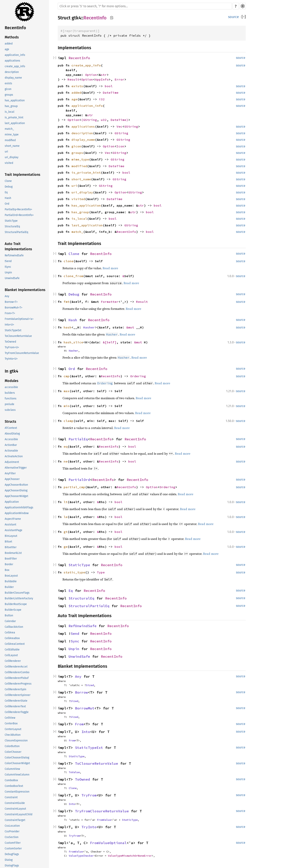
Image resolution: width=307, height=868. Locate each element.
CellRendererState (16, 701)
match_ (9, 129)
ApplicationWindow (17, 513)
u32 (104, 120)
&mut (131, 327)
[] (244, 17)
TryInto (89, 827)
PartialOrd (79, 480)
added (9, 44)
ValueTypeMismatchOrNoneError (130, 856)
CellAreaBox (12, 638)
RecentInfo (15, 28)
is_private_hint (14, 117)
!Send (8, 261)
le (66, 517)
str (104, 75)
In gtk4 (11, 371)
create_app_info (15, 66)
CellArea (10, 633)
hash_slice (73, 342)
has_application (15, 100)
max (67, 391)
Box (7, 570)
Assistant (10, 525)
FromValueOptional (108, 843)
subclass (10, 410)
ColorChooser (13, 752)
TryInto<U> (11, 359)
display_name (13, 78)
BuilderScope (13, 610)
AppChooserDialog (16, 490)
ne (66, 461)
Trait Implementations (23, 175)
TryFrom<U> (12, 347)
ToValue (74, 772)
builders (10, 393)
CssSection (12, 837)
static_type (74, 572)
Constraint (11, 797)
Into (86, 732)
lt (66, 502)
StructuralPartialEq (16, 232)
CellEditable (12, 650)
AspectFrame (13, 519)
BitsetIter (11, 547)
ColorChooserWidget (17, 763)
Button (9, 615)
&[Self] (110, 342)
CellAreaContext (15, 644)
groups (9, 95)
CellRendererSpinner (18, 695)
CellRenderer (13, 661)
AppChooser (12, 479)
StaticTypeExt (13, 330)
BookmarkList (13, 553)
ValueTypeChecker (81, 856)
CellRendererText (15, 706)
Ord (7, 204)
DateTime (111, 93)
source (233, 17)
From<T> (10, 313)
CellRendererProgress (18, 684)
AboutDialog (12, 434)
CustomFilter (13, 843)
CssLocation (12, 826)
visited (9, 163)
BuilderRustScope (16, 604)
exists (8, 83)
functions (11, 399)
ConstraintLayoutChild (19, 814)
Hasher (89, 327)
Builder (9, 587)
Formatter (110, 302)
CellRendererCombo (17, 672)
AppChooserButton (16, 485)
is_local (9, 112)
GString (90, 120)
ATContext (11, 428)
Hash (8, 198)
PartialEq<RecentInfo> (18, 209)
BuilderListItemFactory (19, 598)
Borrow (81, 692)
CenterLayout (13, 729)
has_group (11, 106)
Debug (9, 187)
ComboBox (11, 780)
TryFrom (89, 795)
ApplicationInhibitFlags (19, 507)
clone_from (73, 276)
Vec (119, 126)
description (12, 72)
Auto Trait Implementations (18, 246)
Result (73, 79)
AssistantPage (14, 530)
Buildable (11, 581)
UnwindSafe (12, 278)
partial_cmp (74, 487)
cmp (67, 376)
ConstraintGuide (15, 803)
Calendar (10, 621)
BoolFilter (11, 559)
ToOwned (10, 342)
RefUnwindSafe (14, 255)
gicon (8, 89)
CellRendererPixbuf (17, 678)
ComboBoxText (14, 786)
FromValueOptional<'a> (19, 319)
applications (12, 61)
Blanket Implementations (25, 290)
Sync (75, 641)
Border (9, 564)
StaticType (11, 221)
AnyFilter (10, 473)
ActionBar (11, 445)
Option (91, 75)
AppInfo (102, 79)
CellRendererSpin (15, 689)
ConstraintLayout (15, 809)
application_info (15, 55)
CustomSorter (13, 848)
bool (109, 86)
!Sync (8, 267)
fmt (67, 302)
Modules (12, 381)
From (79, 724)
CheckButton (13, 735)
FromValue (104, 820)
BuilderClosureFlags (17, 593)
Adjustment (12, 462)
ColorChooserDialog (17, 758)
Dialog (9, 860)
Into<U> (9, 325)
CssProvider (12, 831)
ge (66, 547)
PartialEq (78, 439)
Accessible (11, 439)
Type (101, 572)
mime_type (12, 135)
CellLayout (11, 655)
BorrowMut (85, 708)
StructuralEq (12, 226)
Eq (6, 192)
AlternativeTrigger (16, 468)
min (67, 406)
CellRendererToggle (17, 712)
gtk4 (76, 18)
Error (119, 79)
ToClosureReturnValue (18, 336)
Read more (110, 268)
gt (66, 532)
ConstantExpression (17, 792)
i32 (102, 99)
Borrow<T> (11, 302)
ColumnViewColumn (17, 775)
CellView (10, 718)
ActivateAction (14, 456)
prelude (9, 404)
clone (69, 261)
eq (66, 446)
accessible (11, 387)
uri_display (12, 157)
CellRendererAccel (16, 667)
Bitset (8, 542)
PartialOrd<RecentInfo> (19, 215)
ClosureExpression (16, 741)
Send (75, 634)
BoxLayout (11, 576)
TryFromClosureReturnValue (22, 353)
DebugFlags (12, 854)
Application (12, 502)
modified (10, 140)
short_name (12, 146)
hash (68, 327)
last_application (15, 123)
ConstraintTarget (15, 820)
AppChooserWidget (16, 496)
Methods (12, 37)
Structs (10, 422)
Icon (120, 146)
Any (7, 296)
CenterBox (11, 723)
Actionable (11, 451)
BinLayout (11, 536)
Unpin (8, 273)
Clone (8, 181)
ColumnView (12, 769)
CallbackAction (14, 627)
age (7, 49)
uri (6, 152)
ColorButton (12, 746)
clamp (69, 421)
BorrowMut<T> (14, 308)
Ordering (138, 376)
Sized (90, 685)
